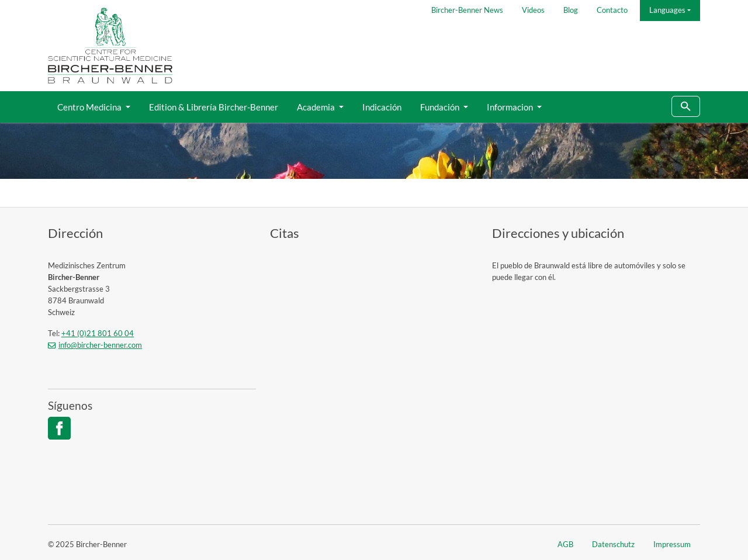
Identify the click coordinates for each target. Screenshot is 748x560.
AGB (565, 544)
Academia (317, 107)
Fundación (441, 107)
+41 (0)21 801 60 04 (98, 333)
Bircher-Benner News (467, 10)
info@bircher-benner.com (100, 345)
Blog (571, 10)
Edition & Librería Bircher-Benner (214, 107)
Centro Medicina (90, 107)
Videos (533, 10)
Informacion (511, 107)
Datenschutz (613, 544)
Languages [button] (667, 10)
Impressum (672, 544)
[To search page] (686, 107)
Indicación (382, 107)
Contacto (612, 10)
